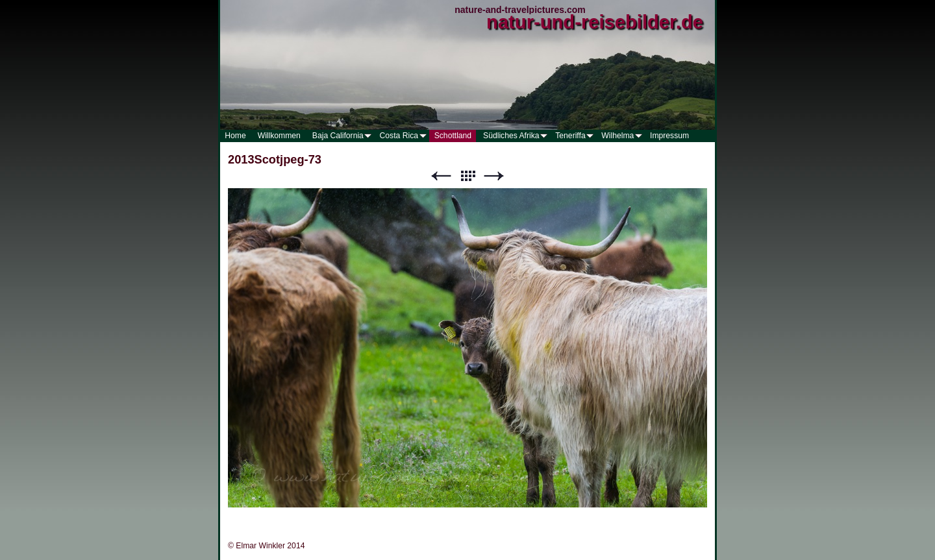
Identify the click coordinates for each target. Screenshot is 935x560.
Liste (467, 176)
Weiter (494, 176)
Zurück (441, 176)
